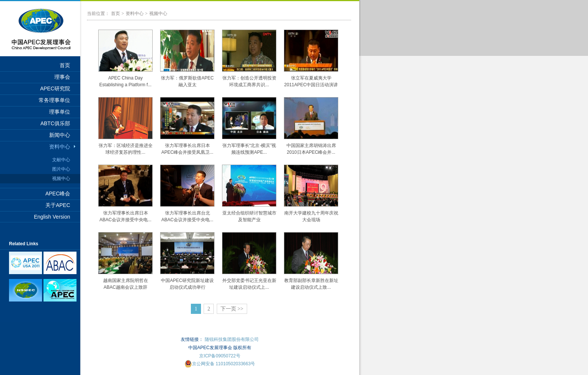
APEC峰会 (58, 193)
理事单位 (60, 112)
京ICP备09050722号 (220, 356)
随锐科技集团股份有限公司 (232, 339)
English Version (52, 217)
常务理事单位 (54, 100)
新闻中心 (60, 135)
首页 (65, 65)
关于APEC (58, 205)
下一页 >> (232, 309)
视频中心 (61, 178)
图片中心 (61, 169)
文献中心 (61, 160)
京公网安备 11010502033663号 (220, 364)
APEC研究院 (55, 88)
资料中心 (60, 147)
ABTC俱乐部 (55, 123)
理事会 (62, 77)
